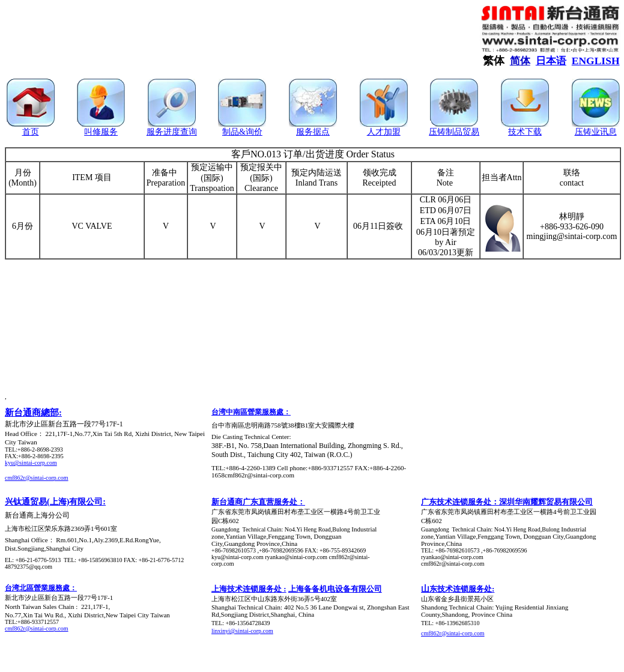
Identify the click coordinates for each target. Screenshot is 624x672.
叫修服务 (101, 132)
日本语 (551, 61)
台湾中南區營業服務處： (251, 412)
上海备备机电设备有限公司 (335, 589)
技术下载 (525, 132)
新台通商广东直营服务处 (254, 502)
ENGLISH (596, 61)
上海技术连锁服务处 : (249, 589)
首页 (31, 132)
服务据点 (313, 132)
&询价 (251, 132)
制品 (231, 132)
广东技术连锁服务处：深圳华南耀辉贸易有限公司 (507, 502)
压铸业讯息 (596, 132)
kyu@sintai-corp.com (31, 463)
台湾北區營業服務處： (41, 588)
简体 (520, 61)
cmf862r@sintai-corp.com (37, 478)
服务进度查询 (172, 132)
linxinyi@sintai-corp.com (242, 631)
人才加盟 (384, 132)
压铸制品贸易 (454, 132)
